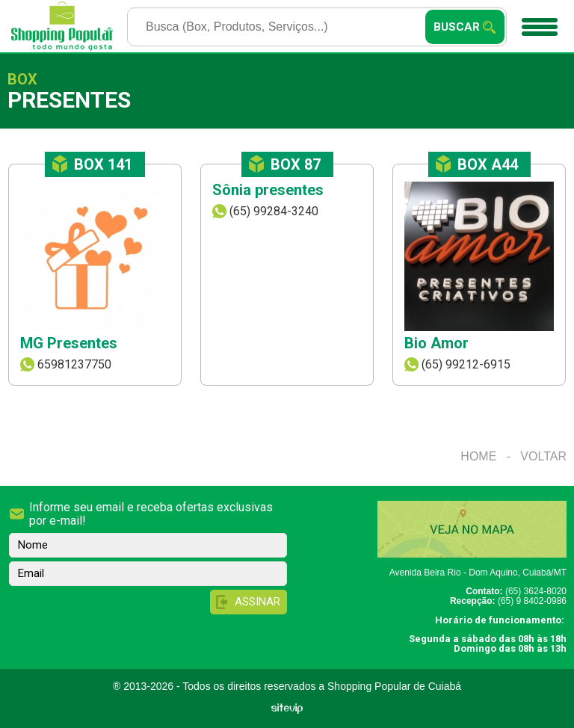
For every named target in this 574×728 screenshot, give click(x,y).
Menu (538, 22)
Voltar (543, 456)
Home (478, 456)
